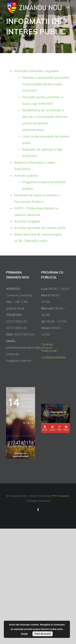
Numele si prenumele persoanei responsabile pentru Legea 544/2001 (46, 84)
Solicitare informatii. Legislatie (37, 71)
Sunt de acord (43, 634)
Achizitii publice (26, 175)
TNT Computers (60, 496)
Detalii (24, 634)
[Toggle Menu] (68, 7)
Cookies (47, 344)
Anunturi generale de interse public (40, 228)
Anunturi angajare (27, 221)
